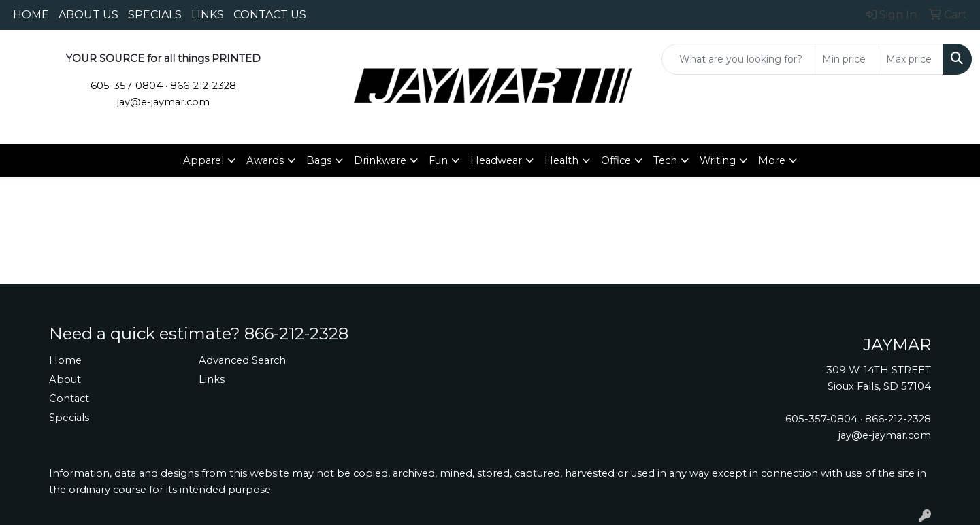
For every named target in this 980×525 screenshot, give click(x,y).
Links (212, 379)
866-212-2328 (203, 86)
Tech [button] (665, 160)
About (65, 379)
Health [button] (561, 160)
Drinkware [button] (380, 160)
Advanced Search (242, 360)
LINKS (208, 15)
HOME (31, 15)
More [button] (772, 160)
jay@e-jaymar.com (163, 102)
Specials (69, 418)
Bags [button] (319, 160)
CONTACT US (270, 15)
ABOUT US (88, 15)
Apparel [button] (203, 160)
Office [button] (616, 160)
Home (65, 360)
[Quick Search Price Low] (847, 59)
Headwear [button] (496, 160)
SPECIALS (155, 15)
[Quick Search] (738, 59)
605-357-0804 (127, 86)
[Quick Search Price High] (911, 59)
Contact (69, 399)
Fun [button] (438, 160)
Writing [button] (718, 160)
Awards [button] (265, 160)
